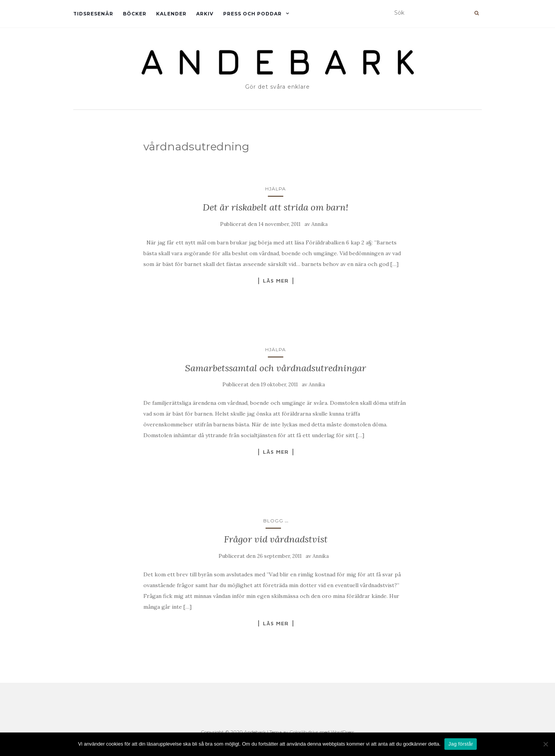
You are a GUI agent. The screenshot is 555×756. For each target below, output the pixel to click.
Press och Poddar (252, 14)
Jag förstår (461, 744)
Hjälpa (276, 189)
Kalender (171, 14)
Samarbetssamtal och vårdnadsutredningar (276, 368)
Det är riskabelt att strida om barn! (276, 207)
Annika (320, 224)
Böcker (135, 14)
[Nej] (545, 744)
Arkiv (205, 14)
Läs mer (276, 281)
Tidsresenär (93, 14)
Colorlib (298, 732)
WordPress (342, 732)
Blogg (273, 521)
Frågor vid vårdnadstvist (276, 539)
